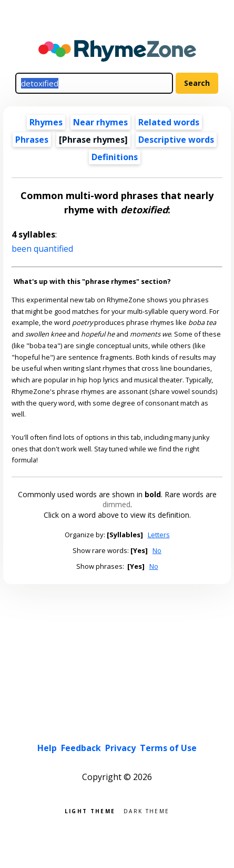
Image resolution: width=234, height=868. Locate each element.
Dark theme (146, 810)
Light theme (90, 810)
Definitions (115, 157)
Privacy (120, 748)
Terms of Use (168, 748)
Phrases (32, 140)
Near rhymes (100, 122)
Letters (159, 535)
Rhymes (46, 122)
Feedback (81, 748)
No (157, 550)
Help (47, 748)
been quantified (42, 249)
